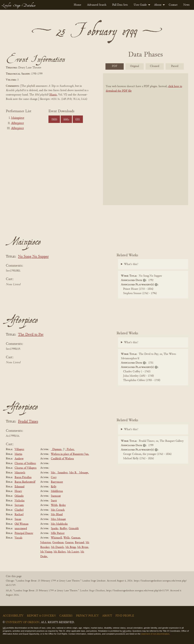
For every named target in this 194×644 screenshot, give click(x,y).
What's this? (131, 264)
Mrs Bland (57, 515)
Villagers (19, 449)
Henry (18, 491)
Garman (76, 538)
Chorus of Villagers (26, 468)
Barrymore (57, 482)
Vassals (18, 538)
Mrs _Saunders (59, 473)
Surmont (56, 496)
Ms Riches (60, 552)
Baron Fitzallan (23, 477)
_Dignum (56, 449)
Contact (173, 5)
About (158, 5)
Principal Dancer (24, 533)
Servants (19, 505)
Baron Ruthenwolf (25, 482)
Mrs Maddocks (59, 524)
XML (66, 119)
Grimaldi (74, 529)
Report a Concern (41, 616)
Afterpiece (17, 123)
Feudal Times (28, 422)
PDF (115, 66)
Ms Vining (46, 552)
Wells (67, 538)
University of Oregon (22, 622)
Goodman (58, 543)
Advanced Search (97, 5)
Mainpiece (18, 118)
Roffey (63, 529)
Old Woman (21, 524)
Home (78, 5)
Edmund (19, 487)
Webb (54, 505)
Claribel (19, 510)
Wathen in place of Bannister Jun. (70, 454)
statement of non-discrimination (155, 634)
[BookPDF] (146, 139)
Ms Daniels (57, 547)
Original (135, 66)
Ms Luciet (73, 552)
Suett (54, 501)
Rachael (19, 515)
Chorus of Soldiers (25, 463)
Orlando (19, 496)
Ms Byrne (83, 547)
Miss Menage (58, 519)
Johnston (46, 543)
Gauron (69, 543)
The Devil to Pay (31, 335)
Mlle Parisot (58, 533)
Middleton (57, 491)
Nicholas (20, 501)
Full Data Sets (120, 5)
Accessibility (13, 616)
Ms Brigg (71, 547)
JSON (54, 119)
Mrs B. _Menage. (79, 473)
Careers (66, 616)
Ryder (62, 505)
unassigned (21, 529)
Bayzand (80, 543)
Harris (53, 95)
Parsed (175, 66)
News (186, 5)
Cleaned (155, 66)
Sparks (55, 529)
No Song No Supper (33, 257)
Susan (18, 519)
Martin (18, 454)
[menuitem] (78, 5)
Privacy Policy (87, 616)
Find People (125, 616)
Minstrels (20, 473)
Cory (54, 477)
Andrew (19, 459)
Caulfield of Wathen (62, 459)
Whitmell (56, 538)
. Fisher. (70, 449)
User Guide (140, 5)
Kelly (54, 487)
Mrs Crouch (58, 510)
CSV (78, 119)
